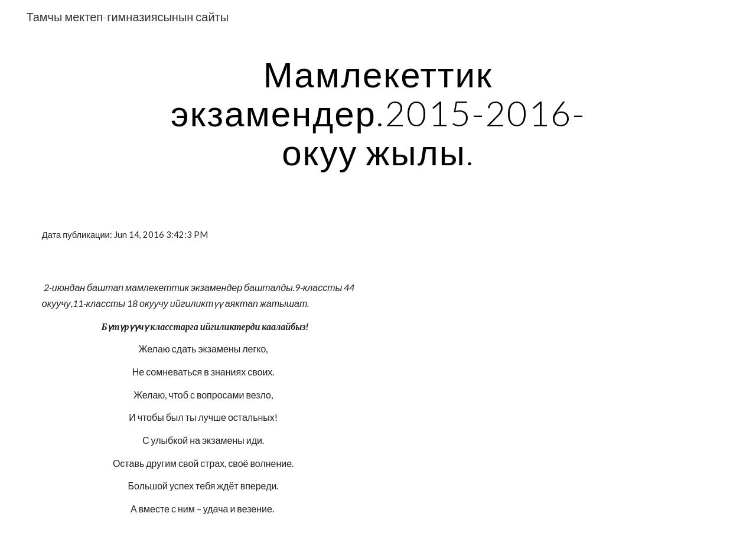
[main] (378, 113)
